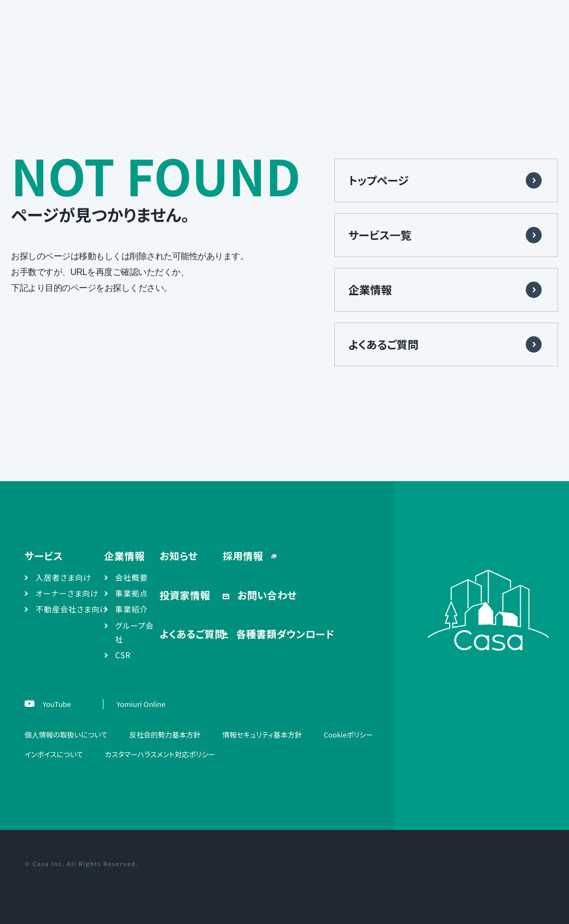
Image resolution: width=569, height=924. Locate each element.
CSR (123, 655)
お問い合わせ (266, 595)
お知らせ (179, 555)
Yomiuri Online (141, 704)
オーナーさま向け (67, 593)
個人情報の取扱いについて (66, 735)
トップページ (379, 180)
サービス (44, 555)
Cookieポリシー (349, 735)
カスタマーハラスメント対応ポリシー (160, 754)
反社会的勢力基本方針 (165, 735)
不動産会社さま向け (72, 609)
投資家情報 (185, 595)
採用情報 (244, 555)
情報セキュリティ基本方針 (262, 735)
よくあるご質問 (384, 344)
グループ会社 (135, 632)
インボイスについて (54, 754)
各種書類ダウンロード (284, 634)
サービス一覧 (380, 235)
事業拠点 (132, 593)
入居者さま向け (63, 577)
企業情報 (370, 290)
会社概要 (132, 577)
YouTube (56, 704)
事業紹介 (132, 609)
